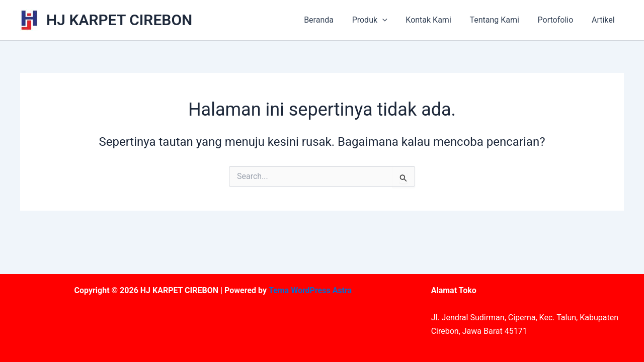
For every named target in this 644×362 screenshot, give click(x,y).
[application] (393, 20)
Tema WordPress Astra (310, 290)
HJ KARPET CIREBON (119, 20)
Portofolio (559, 20)
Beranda (332, 20)
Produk (380, 20)
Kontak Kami (437, 20)
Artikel (604, 20)
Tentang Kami (500, 20)
